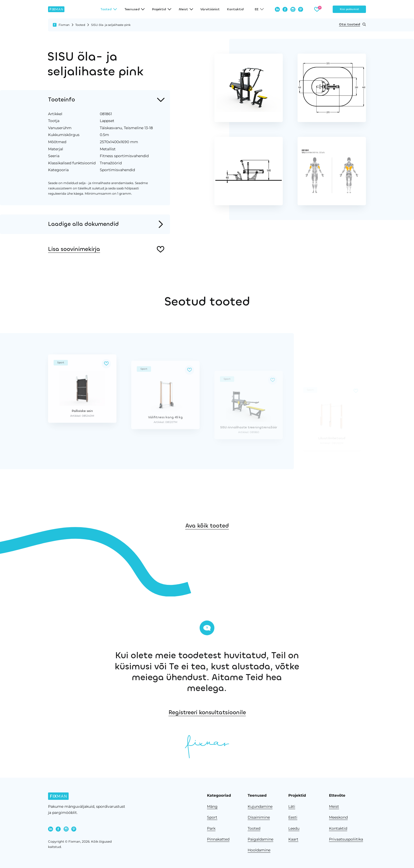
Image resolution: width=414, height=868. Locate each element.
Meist (334, 806)
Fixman (64, 25)
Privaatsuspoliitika (346, 839)
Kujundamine (260, 806)
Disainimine (259, 817)
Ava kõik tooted (207, 553)
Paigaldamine (260, 839)
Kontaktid (235, 9)
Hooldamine (259, 850)
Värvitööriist (210, 9)
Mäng (212, 806)
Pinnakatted (218, 839)
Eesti (293, 817)
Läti (292, 806)
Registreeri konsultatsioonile (287, 712)
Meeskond (338, 817)
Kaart (293, 839)
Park (211, 828)
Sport (212, 817)
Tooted (80, 25)
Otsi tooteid (352, 24)
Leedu (294, 828)
